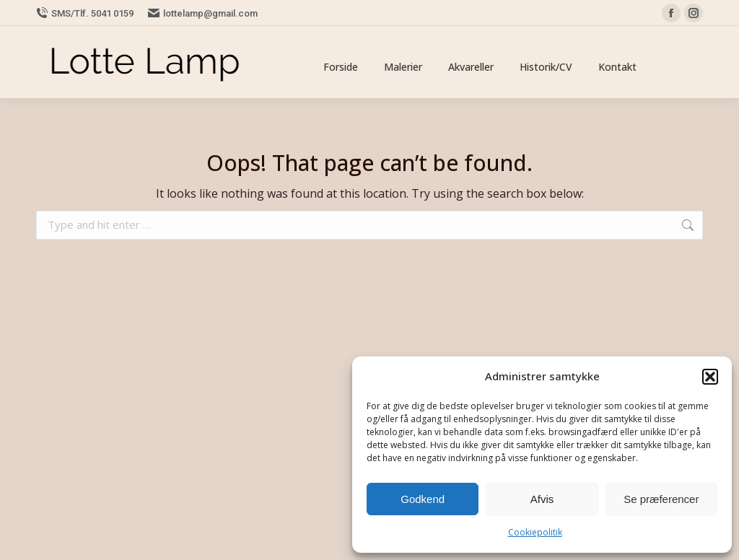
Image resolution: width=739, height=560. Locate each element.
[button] (710, 377)
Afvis (542, 499)
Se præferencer (661, 499)
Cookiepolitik (535, 532)
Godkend (423, 499)
